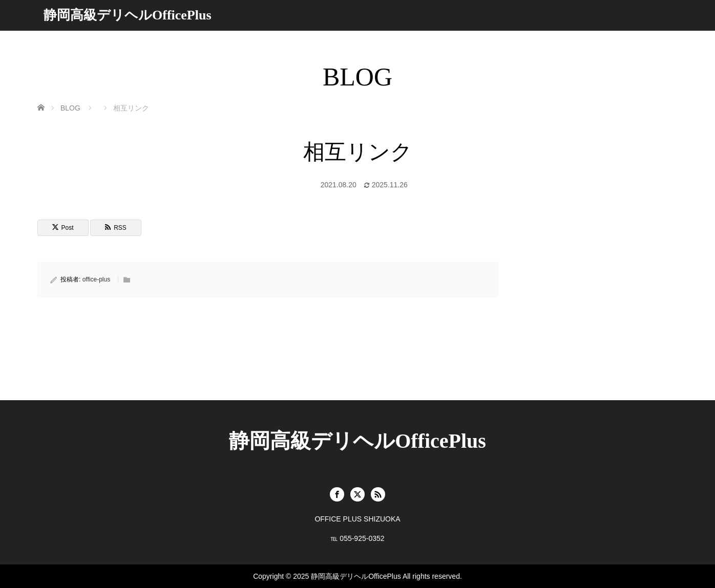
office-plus (96, 279)
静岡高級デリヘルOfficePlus (128, 15)
